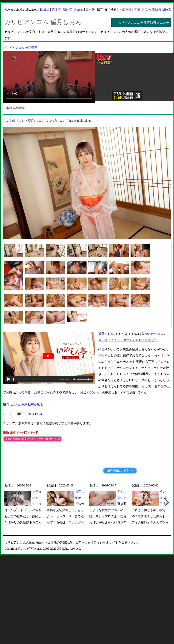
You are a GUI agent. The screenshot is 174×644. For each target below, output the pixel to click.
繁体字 (56, 10)
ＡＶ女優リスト (14, 121)
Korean (79, 10)
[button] (167, 502)
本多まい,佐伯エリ (37, 498)
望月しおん (35, 121)
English (45, 10)
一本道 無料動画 (14, 108)
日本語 (90, 10)
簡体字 (67, 10)
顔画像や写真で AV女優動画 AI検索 (147, 10)
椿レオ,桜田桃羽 (164, 498)
